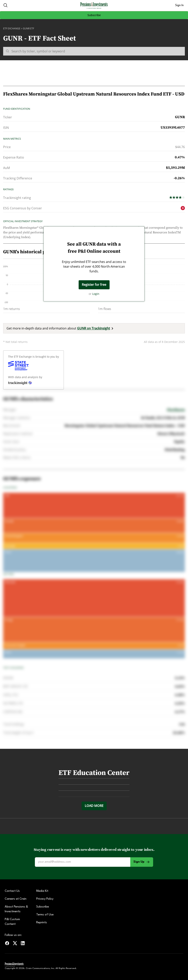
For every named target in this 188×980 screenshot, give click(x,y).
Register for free (94, 285)
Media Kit (42, 891)
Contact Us (12, 891)
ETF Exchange (12, 28)
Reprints (42, 923)
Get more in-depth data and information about (61, 328)
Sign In (179, 5)
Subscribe (94, 15)
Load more (94, 806)
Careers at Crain (16, 899)
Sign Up (142, 862)
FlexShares (176, 410)
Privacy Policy (45, 899)
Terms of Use (45, 915)
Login (96, 294)
